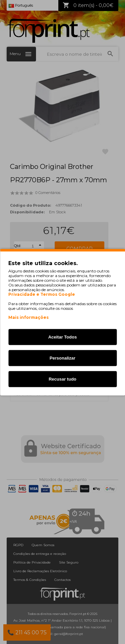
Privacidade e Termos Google (42, 294)
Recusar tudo (62, 379)
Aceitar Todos (63, 337)
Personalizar (62, 358)
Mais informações (28, 317)
